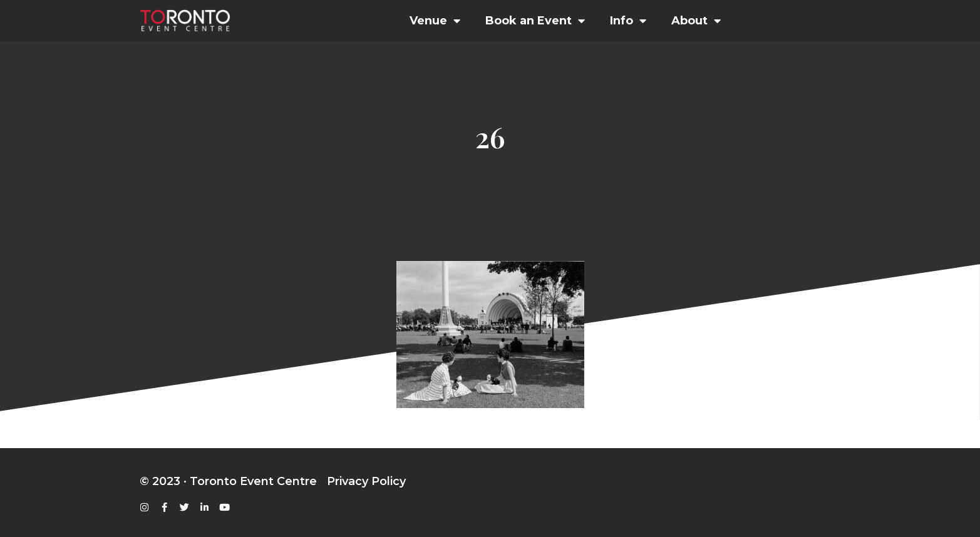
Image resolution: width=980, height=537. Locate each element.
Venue (435, 21)
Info (628, 21)
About (696, 21)
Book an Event (535, 21)
